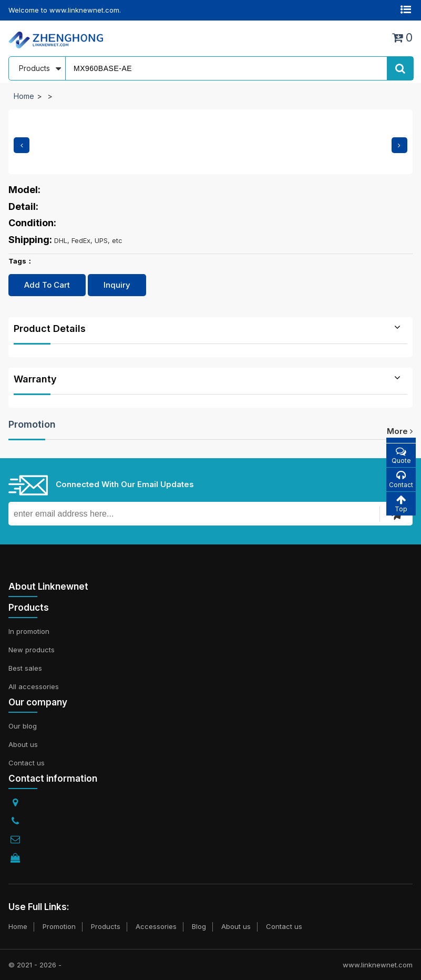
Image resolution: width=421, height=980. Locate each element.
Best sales (25, 668)
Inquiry (117, 285)
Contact (401, 479)
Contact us (27, 763)
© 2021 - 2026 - (35, 965)
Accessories (156, 926)
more (400, 431)
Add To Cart (47, 285)
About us (23, 744)
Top (401, 504)
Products (106, 926)
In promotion (29, 631)
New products (32, 650)
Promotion (32, 424)
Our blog (23, 726)
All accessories (34, 686)
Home (24, 96)
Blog (199, 926)
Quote (401, 455)
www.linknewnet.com (378, 965)
